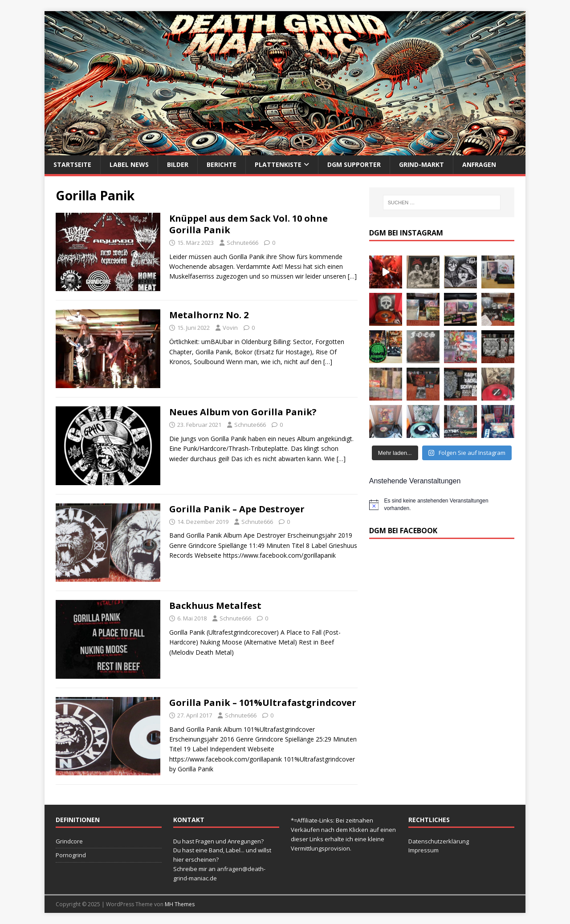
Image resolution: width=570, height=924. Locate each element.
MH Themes (180, 904)
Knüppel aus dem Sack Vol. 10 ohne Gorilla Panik (248, 224)
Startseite (72, 164)
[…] (352, 276)
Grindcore (69, 841)
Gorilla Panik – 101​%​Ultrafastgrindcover (263, 703)
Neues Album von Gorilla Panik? (243, 412)
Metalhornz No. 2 (209, 315)
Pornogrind (71, 855)
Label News (129, 164)
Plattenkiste (278, 164)
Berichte (222, 164)
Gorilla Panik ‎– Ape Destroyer (237, 509)
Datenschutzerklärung (439, 841)
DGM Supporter (354, 164)
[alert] (442, 505)
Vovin (230, 328)
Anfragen (479, 164)
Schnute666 (242, 243)
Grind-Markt (421, 164)
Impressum (423, 850)
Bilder (178, 164)
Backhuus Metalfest (215, 606)
